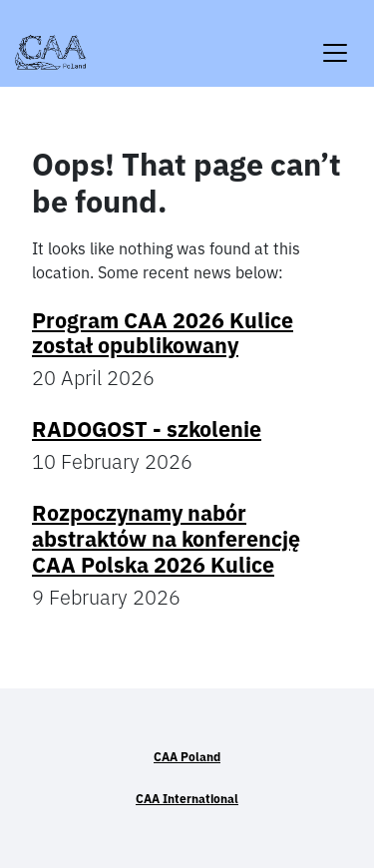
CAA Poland (187, 757)
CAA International (187, 799)
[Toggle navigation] (335, 40)
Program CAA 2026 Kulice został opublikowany (163, 333)
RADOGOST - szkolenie (147, 429)
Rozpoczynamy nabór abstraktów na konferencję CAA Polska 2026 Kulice (166, 539)
